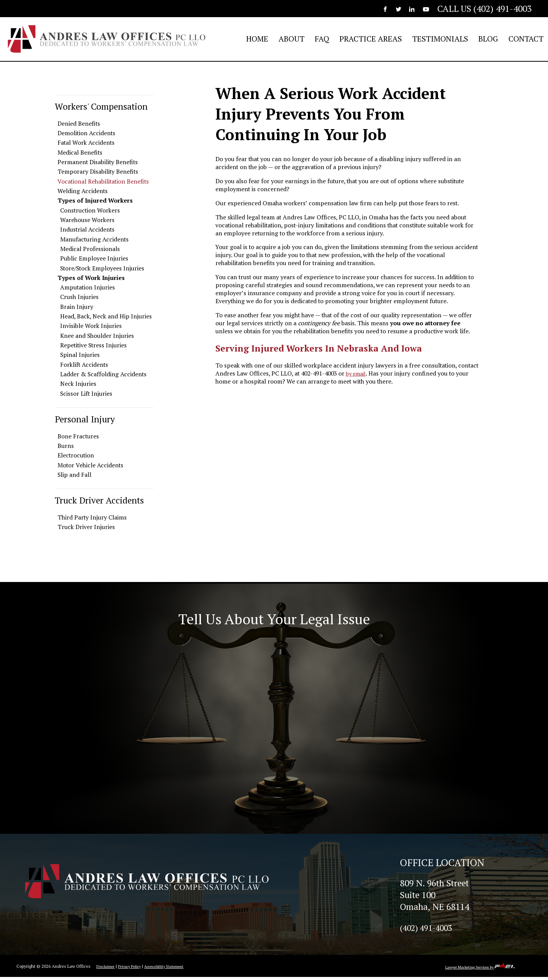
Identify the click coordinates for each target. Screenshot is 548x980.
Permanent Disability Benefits (98, 162)
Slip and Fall (74, 475)
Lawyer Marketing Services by (475, 970)
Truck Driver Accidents (99, 500)
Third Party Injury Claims (92, 517)
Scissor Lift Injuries (86, 394)
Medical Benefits (80, 153)
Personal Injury (85, 419)
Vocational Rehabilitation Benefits (103, 181)
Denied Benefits (79, 124)
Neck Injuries (78, 384)
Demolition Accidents (86, 133)
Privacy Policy (134, 969)
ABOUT (292, 39)
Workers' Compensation (101, 106)
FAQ (322, 39)
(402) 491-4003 (429, 930)
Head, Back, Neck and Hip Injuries (106, 316)
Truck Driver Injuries (86, 527)
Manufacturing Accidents (94, 239)
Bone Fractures (78, 436)
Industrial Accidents (87, 229)
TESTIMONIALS (440, 39)
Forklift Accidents (84, 365)
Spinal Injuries (80, 355)
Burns (66, 446)
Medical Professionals (90, 249)
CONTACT (526, 39)
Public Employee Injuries (94, 258)
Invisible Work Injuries (91, 326)
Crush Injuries (79, 297)
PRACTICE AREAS (371, 39)
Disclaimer (107, 969)
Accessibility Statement (174, 969)
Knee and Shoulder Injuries (97, 336)
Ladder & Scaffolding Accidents (103, 374)
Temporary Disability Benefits (98, 172)
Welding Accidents (83, 191)
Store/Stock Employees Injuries (102, 268)
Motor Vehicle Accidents (90, 465)
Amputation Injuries (88, 287)
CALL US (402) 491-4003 (484, 9)
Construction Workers (90, 210)
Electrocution (76, 455)
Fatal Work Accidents (86, 143)
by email (357, 373)
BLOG (488, 39)
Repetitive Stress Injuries (93, 345)
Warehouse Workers (87, 220)
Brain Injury (77, 307)
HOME (257, 39)
